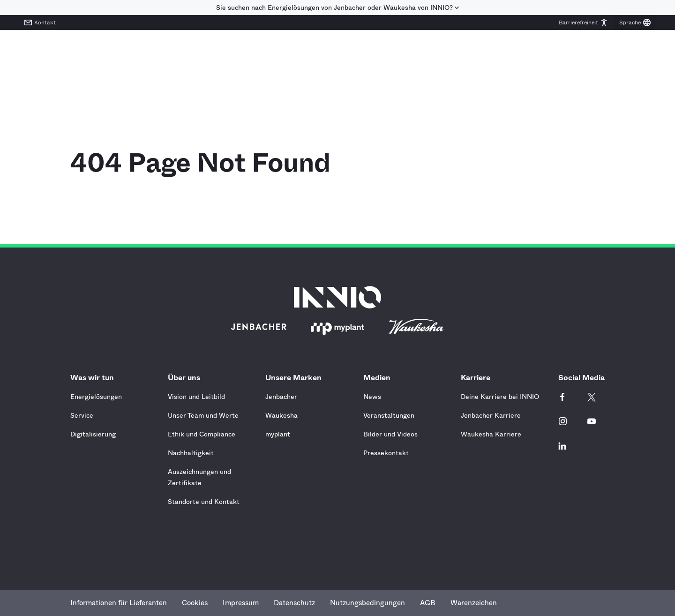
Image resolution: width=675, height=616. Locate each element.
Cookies (195, 603)
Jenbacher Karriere (491, 415)
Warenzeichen (474, 603)
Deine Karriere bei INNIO (500, 397)
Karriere (478, 378)
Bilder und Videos (390, 434)
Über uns (186, 378)
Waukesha (281, 415)
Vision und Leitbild (196, 397)
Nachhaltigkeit (191, 453)
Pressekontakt (386, 453)
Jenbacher (281, 397)
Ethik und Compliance (202, 434)
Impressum (241, 603)
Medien (379, 378)
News (372, 397)
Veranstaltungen (389, 415)
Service (82, 415)
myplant (278, 434)
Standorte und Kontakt (204, 502)
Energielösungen (96, 397)
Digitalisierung (93, 434)
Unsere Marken (296, 378)
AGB (428, 603)
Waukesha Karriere (491, 434)
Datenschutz (294, 603)
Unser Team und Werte (203, 415)
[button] (583, 23)
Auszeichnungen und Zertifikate (199, 477)
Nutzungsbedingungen (367, 603)
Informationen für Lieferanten (119, 603)
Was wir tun (94, 378)
